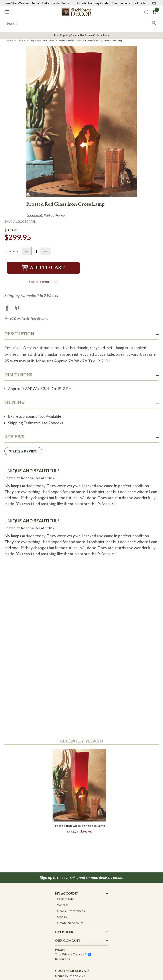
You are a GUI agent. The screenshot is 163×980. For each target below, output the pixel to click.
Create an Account (70, 923)
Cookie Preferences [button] (71, 911)
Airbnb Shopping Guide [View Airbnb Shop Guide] (93, 3)
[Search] (154, 23)
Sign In (62, 917)
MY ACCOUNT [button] (67, 894)
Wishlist (63, 905)
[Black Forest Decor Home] (77, 12)
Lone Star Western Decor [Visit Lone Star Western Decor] (22, 3)
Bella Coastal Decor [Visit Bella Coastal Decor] (56, 3)
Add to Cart (43, 268)
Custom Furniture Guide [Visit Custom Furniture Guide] (129, 3)
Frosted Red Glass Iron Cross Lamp (79, 826)
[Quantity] (36, 251)
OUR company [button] (68, 941)
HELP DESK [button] (64, 932)
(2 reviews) (35, 215)
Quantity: (12, 251)
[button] (7, 12)
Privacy (60, 950)
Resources (62, 959)
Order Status (66, 899)
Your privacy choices (73, 954)
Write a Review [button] (55, 215)
